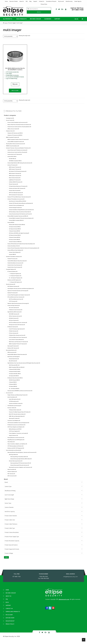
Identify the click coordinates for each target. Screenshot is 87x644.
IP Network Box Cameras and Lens (17, 338)
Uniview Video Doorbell (15, 194)
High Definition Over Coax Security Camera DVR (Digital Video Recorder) (24, 366)
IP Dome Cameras (14, 336)
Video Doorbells (12, 472)
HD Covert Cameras (14, 311)
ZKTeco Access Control (13, 132)
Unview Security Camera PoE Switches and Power (20, 217)
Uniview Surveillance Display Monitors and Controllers (21, 213)
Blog (30, 1)
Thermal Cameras (13, 187)
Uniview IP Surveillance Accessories (16, 202)
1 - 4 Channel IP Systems (15, 277)
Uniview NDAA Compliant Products (16, 145)
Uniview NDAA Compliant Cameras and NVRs (18, 219)
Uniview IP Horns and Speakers (16, 208)
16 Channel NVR (13, 389)
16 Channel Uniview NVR (15, 230)
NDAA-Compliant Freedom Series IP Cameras (18, 142)
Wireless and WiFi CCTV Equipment (16, 451)
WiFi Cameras (11, 477)
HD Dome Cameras (14, 323)
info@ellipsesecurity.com (70, 580)
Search (39, 12)
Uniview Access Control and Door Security (17, 155)
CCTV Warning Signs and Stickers (15, 449)
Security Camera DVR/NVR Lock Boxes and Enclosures (20, 394)
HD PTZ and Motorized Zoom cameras (18, 326)
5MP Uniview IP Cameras (15, 179)
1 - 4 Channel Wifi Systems (15, 285)
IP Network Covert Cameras (16, 313)
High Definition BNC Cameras (15, 315)
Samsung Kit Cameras (13, 349)
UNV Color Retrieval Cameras (16, 196)
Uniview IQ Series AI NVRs (15, 245)
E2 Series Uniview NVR (14, 243)
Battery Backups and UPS (15, 432)
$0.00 (78, 20)
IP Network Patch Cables (15, 413)
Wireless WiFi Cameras (13, 351)
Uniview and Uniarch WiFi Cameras (17, 191)
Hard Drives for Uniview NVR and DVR (18, 204)
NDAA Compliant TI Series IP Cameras (18, 347)
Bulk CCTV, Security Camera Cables (17, 417)
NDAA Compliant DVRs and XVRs (17, 370)
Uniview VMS (12, 257)
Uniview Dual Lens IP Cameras (15, 157)
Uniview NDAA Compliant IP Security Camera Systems (21, 221)
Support (35, 1)
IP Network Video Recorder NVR (15, 381)
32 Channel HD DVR (14, 379)
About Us (22, 1)
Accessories (9, 396)
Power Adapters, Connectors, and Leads (18, 436)
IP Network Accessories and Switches (16, 428)
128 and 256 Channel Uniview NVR (17, 228)
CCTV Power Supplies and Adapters (16, 430)
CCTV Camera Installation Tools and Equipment (18, 426)
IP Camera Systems (12, 274)
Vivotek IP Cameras (12, 262)
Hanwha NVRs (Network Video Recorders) (17, 358)
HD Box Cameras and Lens (15, 319)
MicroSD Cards (13, 364)
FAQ (27, 1)
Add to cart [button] (15, 92)
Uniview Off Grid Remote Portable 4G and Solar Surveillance (21, 247)
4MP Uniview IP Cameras (15, 177)
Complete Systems (11, 272)
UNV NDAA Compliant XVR (15, 164)
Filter (6, 560)
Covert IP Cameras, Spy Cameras (17, 332)
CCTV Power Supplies (14, 434)
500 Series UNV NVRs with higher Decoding (19, 236)
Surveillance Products (51, 1)
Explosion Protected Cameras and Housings (18, 294)
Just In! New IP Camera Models (16, 343)
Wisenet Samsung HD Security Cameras (20, 468)
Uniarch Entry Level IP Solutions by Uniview (17, 153)
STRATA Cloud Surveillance (13, 149)
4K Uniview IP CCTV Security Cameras (18, 174)
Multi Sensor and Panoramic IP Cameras (18, 345)
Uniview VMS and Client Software (15, 253)
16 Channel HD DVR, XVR (15, 377)
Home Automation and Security (14, 453)
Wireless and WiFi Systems (14, 283)
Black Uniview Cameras (15, 181)
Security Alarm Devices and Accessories (16, 147)
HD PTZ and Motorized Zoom (16, 302)
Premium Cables (12, 411)
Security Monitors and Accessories (16, 441)
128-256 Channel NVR (14, 383)
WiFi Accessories (12, 479)
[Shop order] (10, 37)
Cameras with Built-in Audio (16, 406)
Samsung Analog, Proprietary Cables (19, 460)
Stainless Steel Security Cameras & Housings (18, 306)
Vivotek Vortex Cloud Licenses (15, 270)
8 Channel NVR (13, 387)
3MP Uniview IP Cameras (15, 172)
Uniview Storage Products (15, 211)
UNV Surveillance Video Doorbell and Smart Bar (20, 215)
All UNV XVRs (12, 162)
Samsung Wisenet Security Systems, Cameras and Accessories (22, 455)
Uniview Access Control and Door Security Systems (19, 130)
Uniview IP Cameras (12, 168)
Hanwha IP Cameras (13, 296)
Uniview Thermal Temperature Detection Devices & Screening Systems (23, 251)
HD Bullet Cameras (14, 321)
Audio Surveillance (12, 400)
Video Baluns (11, 445)
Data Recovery (69, 1)
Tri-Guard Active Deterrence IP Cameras (18, 189)
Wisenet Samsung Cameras (16, 464)
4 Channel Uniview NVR (15, 234)
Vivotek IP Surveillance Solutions (14, 260)
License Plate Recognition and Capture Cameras (19, 298)
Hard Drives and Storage (14, 360)
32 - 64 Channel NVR (14, 392)
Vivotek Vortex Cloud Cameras (15, 268)
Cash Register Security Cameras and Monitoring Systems (21, 291)
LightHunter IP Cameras (15, 183)
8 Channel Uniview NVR (15, 240)
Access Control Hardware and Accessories (18, 125)
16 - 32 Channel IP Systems (16, 281)
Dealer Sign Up (78, 1)
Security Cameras (11, 287)
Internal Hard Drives (14, 362)
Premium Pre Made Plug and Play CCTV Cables (20, 415)
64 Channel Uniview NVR (15, 238)
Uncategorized (10, 121)
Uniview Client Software (15, 255)
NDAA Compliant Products (13, 140)
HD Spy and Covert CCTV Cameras (17, 328)
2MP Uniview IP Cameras (15, 170)
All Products (8, 20)
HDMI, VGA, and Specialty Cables (17, 419)
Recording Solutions (11, 353)
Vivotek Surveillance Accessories (15, 266)
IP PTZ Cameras (13, 304)
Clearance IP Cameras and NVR (15, 138)
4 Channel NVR (13, 385)
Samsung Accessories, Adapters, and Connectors (21, 470)
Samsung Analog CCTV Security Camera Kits (21, 466)
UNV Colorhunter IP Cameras (16, 198)
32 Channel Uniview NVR (15, 232)
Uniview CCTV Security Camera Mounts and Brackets (21, 206)
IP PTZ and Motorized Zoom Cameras (18, 340)
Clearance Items (10, 134)
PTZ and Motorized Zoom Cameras (16, 300)
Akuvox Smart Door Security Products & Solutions (19, 128)
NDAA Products (21, 20)
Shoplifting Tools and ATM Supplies (16, 443)
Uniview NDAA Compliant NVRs (16, 223)
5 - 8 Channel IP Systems (15, 279)
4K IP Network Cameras (13, 289)
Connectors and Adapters (14, 423)
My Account (61, 1)
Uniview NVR (11, 226)
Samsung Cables (13, 458)
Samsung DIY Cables (14, 421)
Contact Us (42, 1)
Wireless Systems (12, 475)
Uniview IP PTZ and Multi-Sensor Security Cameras (19, 200)
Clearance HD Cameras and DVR (15, 136)
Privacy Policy (44, 4)
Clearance (48, 20)
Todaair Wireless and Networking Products (18, 398)
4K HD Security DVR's (14, 368)
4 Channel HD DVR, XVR (15, 372)
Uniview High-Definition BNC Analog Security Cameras (20, 166)
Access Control (10, 123)
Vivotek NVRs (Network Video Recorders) (17, 264)
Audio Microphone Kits (15, 402)
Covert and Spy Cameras (14, 309)
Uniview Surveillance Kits (14, 249)
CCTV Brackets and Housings (14, 409)
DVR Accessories (12, 355)
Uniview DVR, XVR (12, 159)
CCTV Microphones (14, 404)
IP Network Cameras (13, 330)
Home (6, 1)
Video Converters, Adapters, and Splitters (17, 447)
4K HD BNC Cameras (14, 317)
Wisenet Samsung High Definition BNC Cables (21, 462)
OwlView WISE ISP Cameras (16, 185)
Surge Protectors (13, 438)
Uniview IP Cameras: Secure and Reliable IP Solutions (18, 151)
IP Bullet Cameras (14, 334)
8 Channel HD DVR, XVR (15, 375)
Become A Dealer (14, 1)
